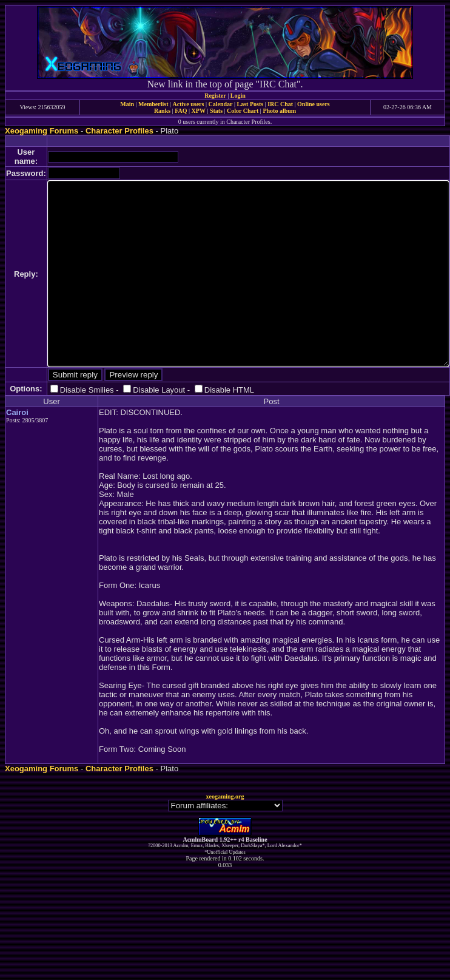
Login (238, 96)
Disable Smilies (87, 390)
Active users (189, 104)
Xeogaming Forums (42, 131)
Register (215, 96)
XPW (199, 111)
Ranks (162, 111)
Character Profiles (119, 131)
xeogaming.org (225, 796)
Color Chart (243, 111)
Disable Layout (159, 390)
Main (127, 104)
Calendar (220, 104)
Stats (216, 111)
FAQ (181, 111)
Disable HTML (229, 390)
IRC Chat (280, 104)
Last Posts (250, 104)
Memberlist (153, 104)
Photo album (279, 111)
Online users (314, 104)
